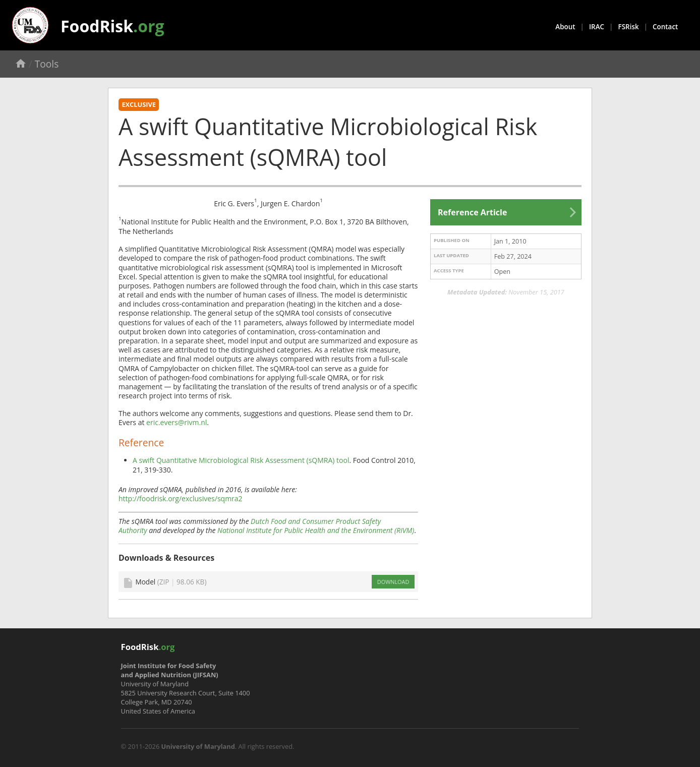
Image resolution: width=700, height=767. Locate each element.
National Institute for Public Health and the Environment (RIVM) (316, 530)
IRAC (597, 27)
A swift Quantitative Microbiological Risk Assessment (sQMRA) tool (241, 460)
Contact (665, 27)
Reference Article (472, 212)
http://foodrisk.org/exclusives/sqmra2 (181, 498)
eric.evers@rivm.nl (177, 422)
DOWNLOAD (393, 582)
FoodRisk (112, 26)
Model (171, 582)
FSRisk (629, 27)
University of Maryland (198, 746)
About (565, 27)
